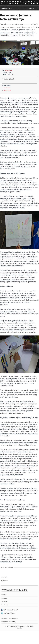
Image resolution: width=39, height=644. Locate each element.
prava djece (7, 88)
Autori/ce (4, 601)
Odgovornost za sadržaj (9, 622)
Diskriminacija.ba (7, 8)
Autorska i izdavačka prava (9, 618)
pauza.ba (19, 628)
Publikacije (5, 605)
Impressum (5, 598)
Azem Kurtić (9, 70)
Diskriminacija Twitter (10, 613)
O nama (4, 595)
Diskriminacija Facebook (11, 610)
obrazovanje (7, 90)
